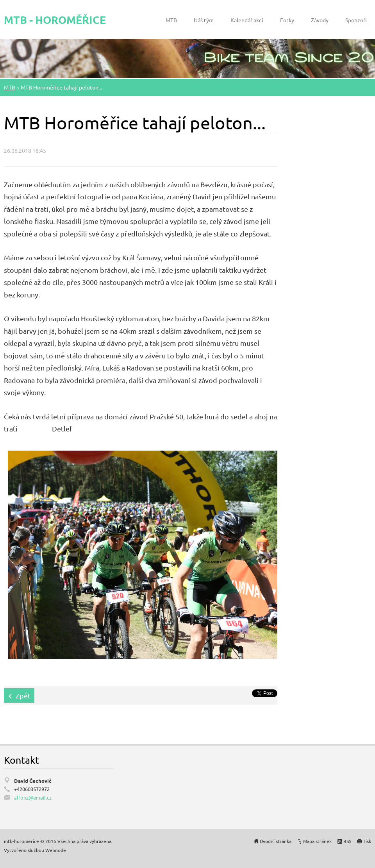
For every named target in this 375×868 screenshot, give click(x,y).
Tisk (367, 841)
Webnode (56, 850)
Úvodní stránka (276, 841)
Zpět (23, 695)
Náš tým (204, 20)
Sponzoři (356, 20)
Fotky (287, 20)
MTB (171, 20)
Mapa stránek (317, 841)
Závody (320, 20)
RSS (347, 841)
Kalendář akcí (247, 20)
